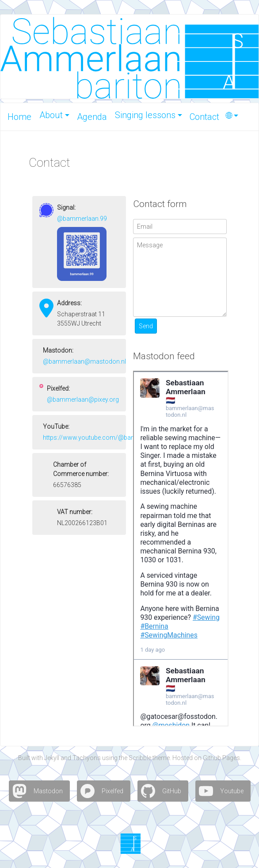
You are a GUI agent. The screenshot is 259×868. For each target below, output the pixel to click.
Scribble (140, 758)
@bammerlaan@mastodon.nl (84, 361)
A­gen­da (92, 117)
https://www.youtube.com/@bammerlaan (101, 438)
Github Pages (221, 758)
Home (19, 117)
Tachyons (87, 758)
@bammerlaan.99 (82, 219)
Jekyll (52, 758)
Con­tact (204, 117)
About (51, 115)
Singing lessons (145, 115)
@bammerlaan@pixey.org (83, 399)
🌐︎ (229, 115)
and (66, 758)
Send (146, 326)
